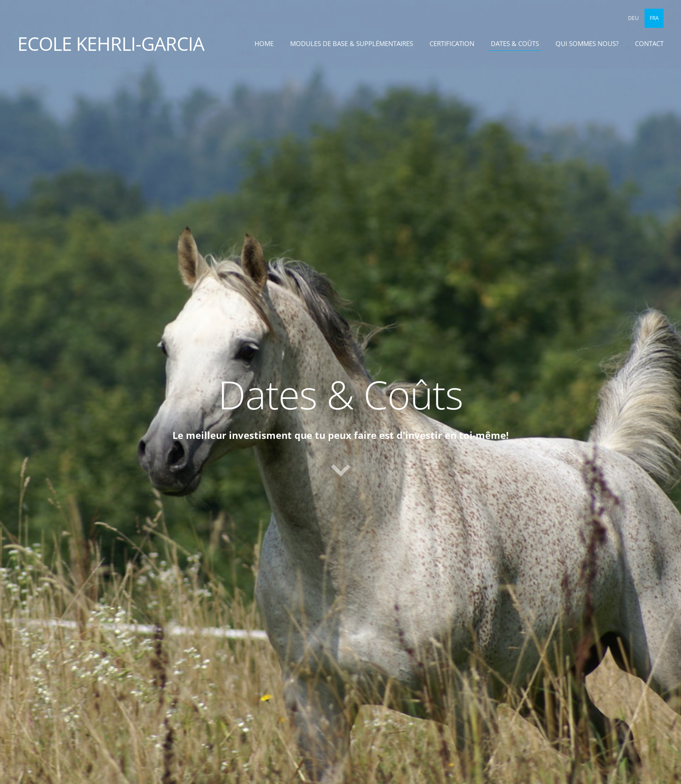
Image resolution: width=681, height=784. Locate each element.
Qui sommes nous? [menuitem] (587, 43)
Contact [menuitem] (649, 43)
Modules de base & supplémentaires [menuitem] (352, 43)
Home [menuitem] (264, 43)
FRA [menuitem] (654, 18)
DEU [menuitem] (633, 18)
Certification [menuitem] (452, 43)
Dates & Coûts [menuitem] (515, 43)
